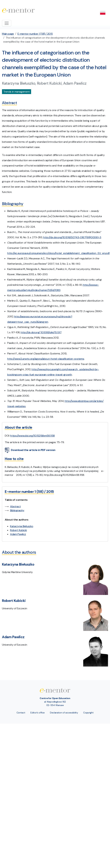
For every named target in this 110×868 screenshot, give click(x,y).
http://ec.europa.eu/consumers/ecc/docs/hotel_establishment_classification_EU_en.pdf (58, 253)
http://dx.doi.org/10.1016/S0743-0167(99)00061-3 (72, 237)
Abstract (15, 506)
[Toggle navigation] (7, 23)
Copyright (88, 713)
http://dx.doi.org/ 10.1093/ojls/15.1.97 (41, 332)
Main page (8, 34)
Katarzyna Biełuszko (22, 526)
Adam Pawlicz (18, 534)
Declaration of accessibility (64, 713)
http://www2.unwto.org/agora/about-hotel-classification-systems (46, 359)
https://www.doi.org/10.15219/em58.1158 (32, 436)
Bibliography (17, 510)
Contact (21, 713)
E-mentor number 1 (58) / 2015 (35, 34)
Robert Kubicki (18, 530)
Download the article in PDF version (30, 450)
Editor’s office (38, 713)
